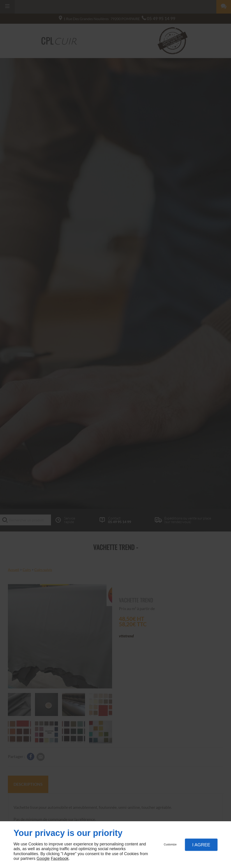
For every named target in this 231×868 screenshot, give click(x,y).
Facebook (60, 859)
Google (43, 859)
